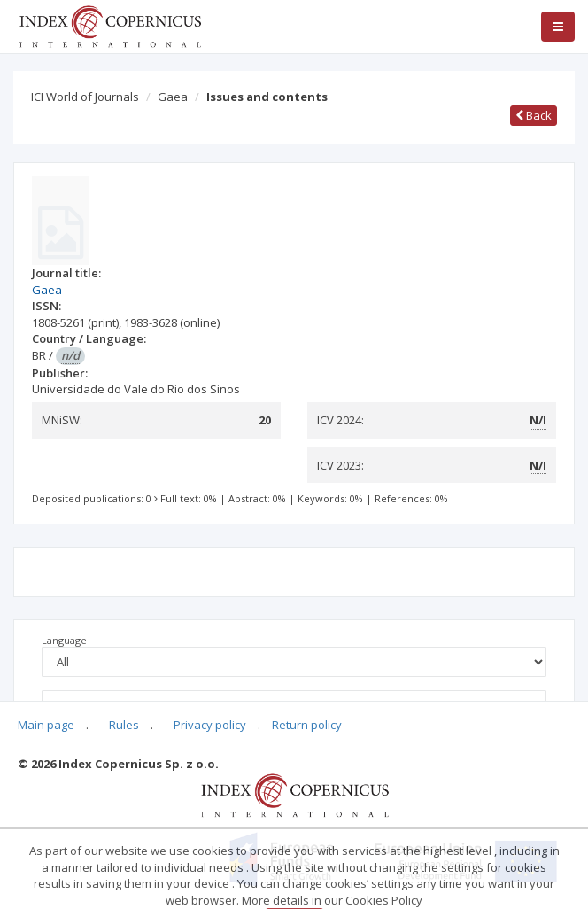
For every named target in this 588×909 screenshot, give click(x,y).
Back (534, 115)
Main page (46, 725)
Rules (124, 725)
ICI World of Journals (85, 97)
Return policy (307, 725)
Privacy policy (210, 725)
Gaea (173, 97)
